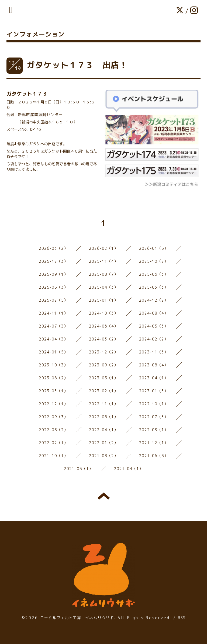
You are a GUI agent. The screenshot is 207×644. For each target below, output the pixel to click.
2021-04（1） (129, 469)
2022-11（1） (104, 404)
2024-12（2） (154, 300)
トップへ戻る (104, 496)
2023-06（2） (54, 378)
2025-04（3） (104, 287)
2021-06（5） (154, 456)
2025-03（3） (154, 287)
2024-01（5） (54, 352)
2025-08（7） (104, 274)
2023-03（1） (54, 391)
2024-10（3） (104, 313)
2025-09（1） (54, 274)
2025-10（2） (154, 261)
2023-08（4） (154, 365)
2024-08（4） (154, 313)
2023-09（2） (104, 365)
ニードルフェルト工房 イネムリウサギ (77, 618)
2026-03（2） (54, 248)
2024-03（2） (104, 339)
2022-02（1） (54, 443)
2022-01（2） (104, 443)
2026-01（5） (154, 248)
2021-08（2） (104, 456)
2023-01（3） (154, 391)
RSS (182, 618)
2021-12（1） (154, 443)
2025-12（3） (54, 261)
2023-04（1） (154, 378)
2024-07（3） (54, 326)
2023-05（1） (104, 378)
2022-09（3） (54, 417)
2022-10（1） (154, 404)
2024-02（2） (154, 339)
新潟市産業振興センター (40, 115)
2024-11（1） (54, 313)
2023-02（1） (104, 391)
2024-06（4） (104, 326)
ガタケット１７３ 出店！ (77, 65)
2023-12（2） (104, 352)
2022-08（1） (104, 417)
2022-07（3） (154, 417)
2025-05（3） (54, 287)
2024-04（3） (54, 339)
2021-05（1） (79, 469)
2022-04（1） (104, 430)
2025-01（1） (104, 300)
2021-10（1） (54, 456)
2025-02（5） (54, 300)
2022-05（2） (54, 430)
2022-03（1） (154, 430)
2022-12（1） (54, 404)
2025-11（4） (104, 261)
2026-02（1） (104, 248)
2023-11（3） (154, 352)
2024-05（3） (154, 326)
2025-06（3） (154, 274)
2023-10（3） (54, 365)
